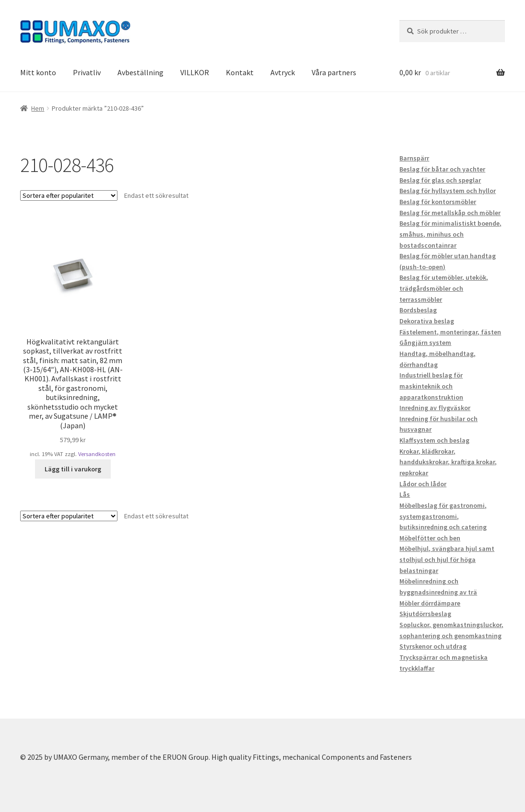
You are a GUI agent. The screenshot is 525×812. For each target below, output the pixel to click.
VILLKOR (195, 72)
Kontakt (240, 72)
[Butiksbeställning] (69, 195)
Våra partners (334, 72)
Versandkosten (97, 454)
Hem (38, 108)
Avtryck (283, 72)
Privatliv (87, 72)
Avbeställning (140, 72)
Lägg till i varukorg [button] (73, 469)
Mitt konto (38, 72)
